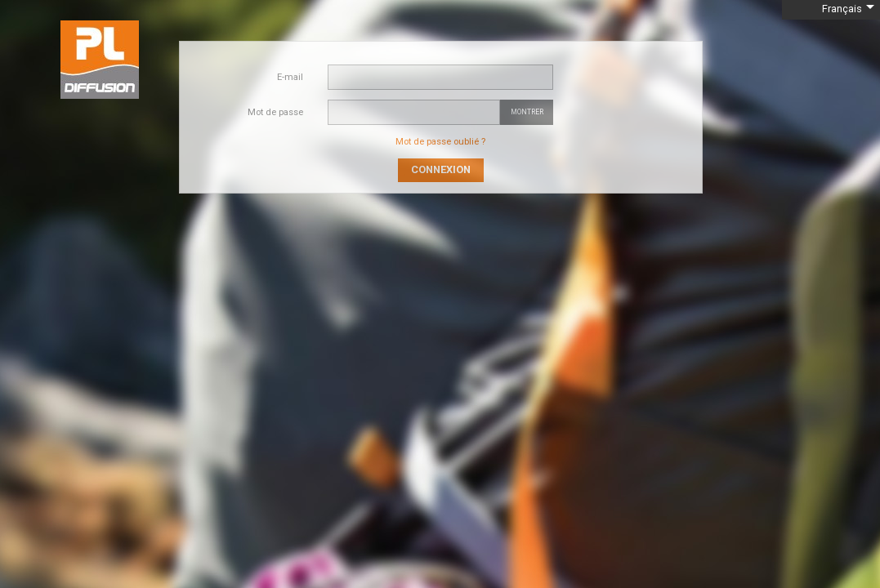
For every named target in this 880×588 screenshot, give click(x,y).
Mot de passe (275, 112)
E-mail (290, 77)
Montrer (527, 112)
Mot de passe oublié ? (440, 142)
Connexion (441, 169)
